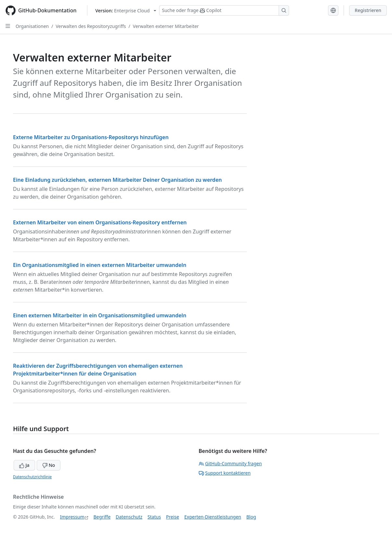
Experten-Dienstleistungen (213, 517)
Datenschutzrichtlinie (32, 477)
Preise (172, 517)
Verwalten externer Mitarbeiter (166, 26)
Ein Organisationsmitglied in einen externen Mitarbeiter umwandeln (100, 265)
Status (154, 517)
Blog (251, 517)
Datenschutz (129, 517)
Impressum (72, 517)
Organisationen (32, 26)
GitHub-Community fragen (230, 463)
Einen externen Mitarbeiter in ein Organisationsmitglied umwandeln (100, 315)
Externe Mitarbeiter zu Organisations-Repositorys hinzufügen (91, 137)
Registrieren (368, 10)
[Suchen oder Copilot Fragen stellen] (224, 10)
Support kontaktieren (225, 473)
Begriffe (102, 517)
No (49, 465)
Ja (24, 465)
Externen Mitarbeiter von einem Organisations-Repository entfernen (100, 222)
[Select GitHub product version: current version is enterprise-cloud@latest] (126, 11)
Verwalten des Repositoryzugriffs (91, 26)
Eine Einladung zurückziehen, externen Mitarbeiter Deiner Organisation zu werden (117, 180)
